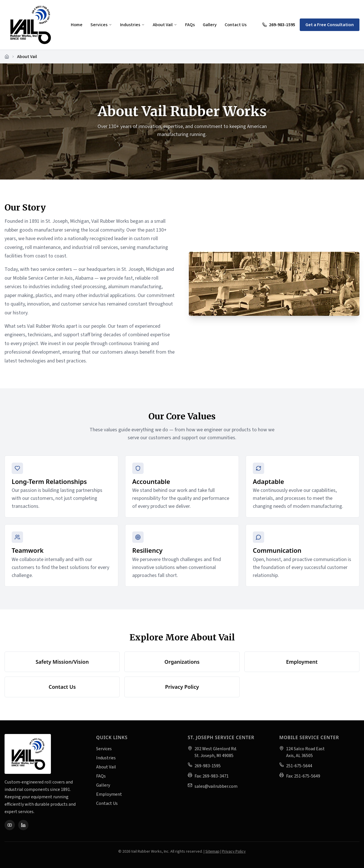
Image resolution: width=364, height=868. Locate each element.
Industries (132, 25)
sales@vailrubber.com (216, 786)
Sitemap (212, 851)
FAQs (190, 25)
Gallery (210, 25)
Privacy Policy (182, 687)
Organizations (182, 662)
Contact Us (236, 25)
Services (101, 25)
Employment (302, 662)
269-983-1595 (279, 25)
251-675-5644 (299, 766)
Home (77, 25)
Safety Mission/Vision (62, 662)
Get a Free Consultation (330, 25)
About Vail (165, 25)
